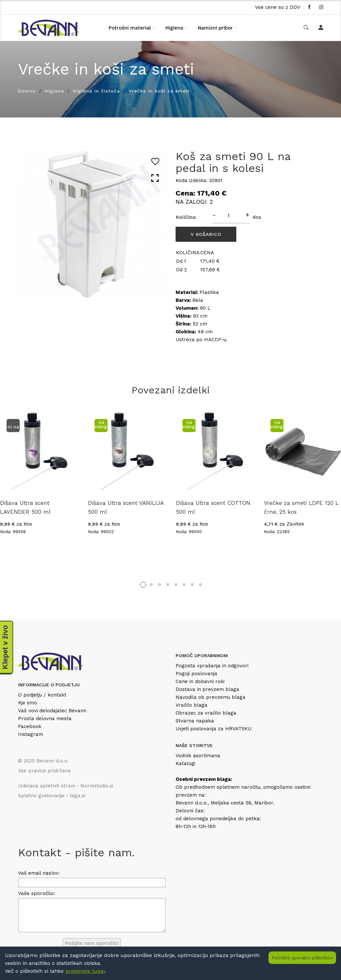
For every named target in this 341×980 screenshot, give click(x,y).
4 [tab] (168, 585)
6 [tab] (184, 585)
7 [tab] (192, 585)
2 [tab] (151, 585)
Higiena (174, 28)
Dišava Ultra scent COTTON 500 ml (213, 507)
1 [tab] (143, 585)
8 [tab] (201, 585)
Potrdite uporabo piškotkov (302, 958)
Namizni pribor (215, 28)
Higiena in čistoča (96, 91)
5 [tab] (176, 585)
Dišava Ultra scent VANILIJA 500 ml (126, 507)
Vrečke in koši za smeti (159, 91)
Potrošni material (130, 28)
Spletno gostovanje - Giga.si (52, 796)
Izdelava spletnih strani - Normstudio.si (66, 786)
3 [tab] (160, 585)
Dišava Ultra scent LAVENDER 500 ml (25, 507)
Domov (27, 91)
